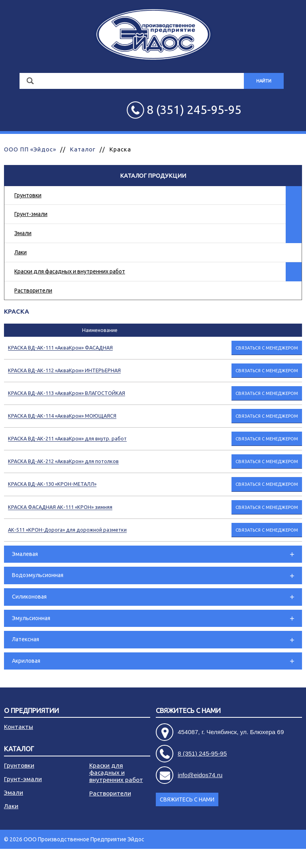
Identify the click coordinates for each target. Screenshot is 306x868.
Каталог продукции (153, 176)
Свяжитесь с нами (188, 711)
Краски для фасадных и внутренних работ (70, 271)
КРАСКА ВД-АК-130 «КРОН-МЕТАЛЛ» (52, 484)
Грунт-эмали (31, 214)
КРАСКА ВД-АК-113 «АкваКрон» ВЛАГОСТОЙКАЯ (67, 393)
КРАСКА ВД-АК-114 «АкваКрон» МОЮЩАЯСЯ (62, 416)
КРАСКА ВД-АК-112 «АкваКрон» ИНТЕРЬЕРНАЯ (64, 370)
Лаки (21, 252)
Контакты (19, 727)
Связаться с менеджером (267, 348)
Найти (264, 81)
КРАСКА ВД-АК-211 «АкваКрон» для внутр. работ (67, 438)
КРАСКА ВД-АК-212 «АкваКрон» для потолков (63, 461)
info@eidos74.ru (200, 775)
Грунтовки (28, 195)
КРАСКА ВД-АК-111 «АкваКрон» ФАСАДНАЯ (60, 348)
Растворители (33, 291)
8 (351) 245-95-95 (202, 753)
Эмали (23, 233)
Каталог (83, 149)
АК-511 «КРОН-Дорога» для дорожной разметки (67, 530)
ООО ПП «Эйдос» (30, 149)
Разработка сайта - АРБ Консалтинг (256, 858)
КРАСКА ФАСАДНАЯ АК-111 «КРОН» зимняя (60, 507)
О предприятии (31, 711)
